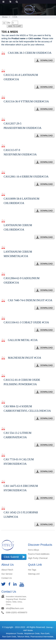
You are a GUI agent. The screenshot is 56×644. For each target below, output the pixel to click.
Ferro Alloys (34, 550)
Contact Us (6, 578)
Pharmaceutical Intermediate (42, 637)
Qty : (9, 23)
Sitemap (49, 627)
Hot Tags (32, 570)
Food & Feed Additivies (39, 554)
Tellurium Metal (23, 637)
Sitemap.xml (34, 574)
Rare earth (45, 634)
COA (15, 17)
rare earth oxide (9, 637)
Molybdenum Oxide (32, 634)
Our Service (7, 574)
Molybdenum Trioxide (15, 634)
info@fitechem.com (15, 608)
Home (5, 17)
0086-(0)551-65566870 (16, 612)
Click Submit (11, 557)
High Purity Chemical (38, 558)
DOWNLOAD (46, 60)
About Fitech (7, 570)
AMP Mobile (28, 630)
